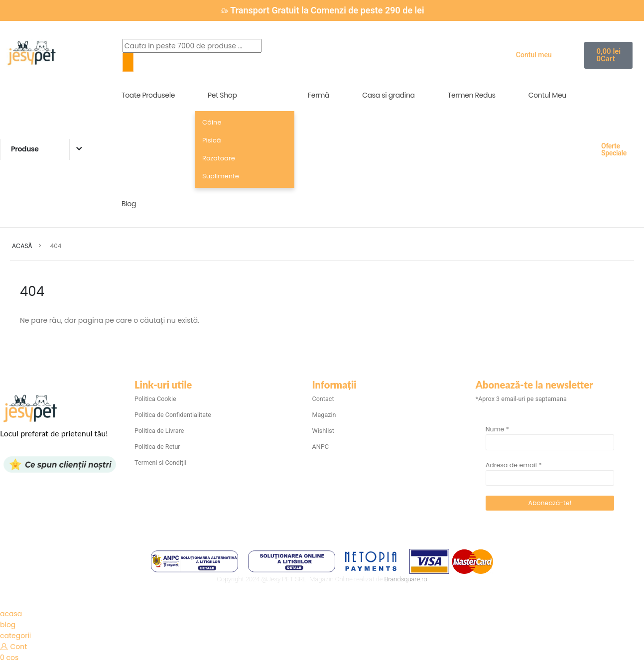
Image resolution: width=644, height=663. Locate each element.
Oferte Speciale (614, 149)
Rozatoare (219, 158)
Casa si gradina (388, 95)
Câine (212, 122)
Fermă (319, 95)
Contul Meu (547, 95)
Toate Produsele (148, 95)
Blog (129, 204)
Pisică (211, 140)
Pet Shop (222, 95)
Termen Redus (472, 95)
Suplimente (221, 176)
